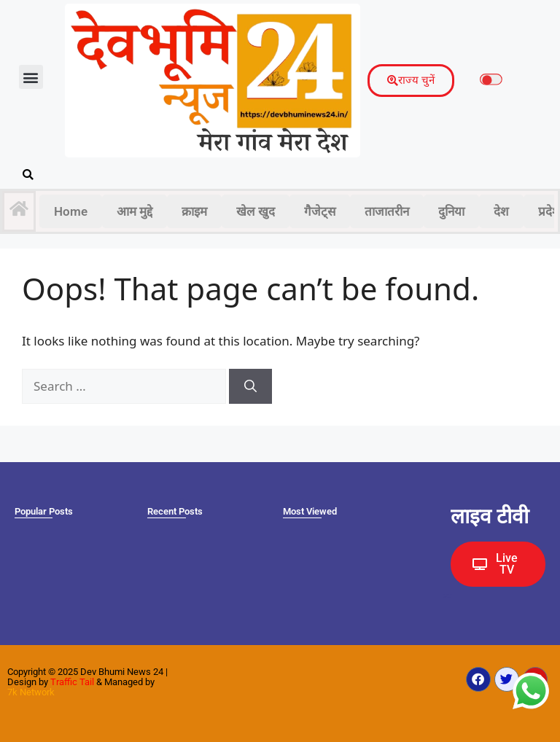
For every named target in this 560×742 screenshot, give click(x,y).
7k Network (31, 692)
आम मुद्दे (135, 211)
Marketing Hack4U (448, 594)
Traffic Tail (72, 682)
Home (71, 211)
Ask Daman (446, 595)
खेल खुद (256, 211)
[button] (31, 77)
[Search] (250, 386)
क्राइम (194, 211)
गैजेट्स (320, 211)
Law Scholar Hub (447, 597)
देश (501, 211)
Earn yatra (445, 597)
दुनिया (451, 211)
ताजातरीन (387, 211)
